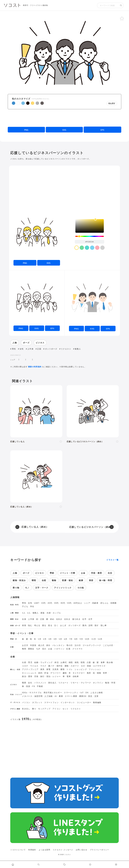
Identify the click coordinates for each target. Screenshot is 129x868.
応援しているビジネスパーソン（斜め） (91, 527)
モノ (27, 588)
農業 (61, 696)
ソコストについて (18, 850)
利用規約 (32, 850)
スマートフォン (51, 702)
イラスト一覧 (112, 560)
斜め (52, 619)
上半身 (30, 349)
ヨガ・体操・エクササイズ (93, 666)
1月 (40, 639)
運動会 (31, 649)
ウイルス (34, 666)
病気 (77, 662)
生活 (110, 573)
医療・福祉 (68, 580)
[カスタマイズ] (116, 864)
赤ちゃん (104, 603)
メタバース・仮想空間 (32, 696)
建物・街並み (19, 580)
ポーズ (26, 343)
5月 (60, 639)
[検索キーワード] (108, 5)
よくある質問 (44, 850)
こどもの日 (108, 645)
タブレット (37, 702)
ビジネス (40, 343)
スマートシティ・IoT (74, 693)
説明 (91, 625)
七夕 (38, 649)
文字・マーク (42, 588)
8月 (76, 639)
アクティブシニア (30, 669)
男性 (14, 349)
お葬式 (64, 662)
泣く (56, 625)
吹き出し (26, 709)
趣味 (65, 673)
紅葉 (68, 649)
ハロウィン (59, 649)
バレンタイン (58, 645)
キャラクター (79, 673)
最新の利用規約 (35, 367)
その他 (81, 588)
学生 (32, 606)
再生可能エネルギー (53, 693)
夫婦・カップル (54, 613)
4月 (55, 639)
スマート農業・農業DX (76, 696)
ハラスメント (40, 683)
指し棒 (104, 625)
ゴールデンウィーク (92, 645)
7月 (71, 639)
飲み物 (110, 662)
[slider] (90, 236)
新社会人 (52, 683)
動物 (54, 580)
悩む (30, 625)
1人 (24, 613)
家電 (48, 669)
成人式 (41, 645)
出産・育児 (27, 662)
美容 (91, 580)
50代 (69, 603)
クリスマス (78, 649)
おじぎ (63, 625)
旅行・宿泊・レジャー (51, 676)
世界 (105, 673)
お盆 (50, 649)
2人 (29, 613)
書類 (62, 669)
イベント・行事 (68, 573)
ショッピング (81, 669)
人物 (15, 343)
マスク (43, 666)
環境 (34, 580)
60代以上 (78, 603)
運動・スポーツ (72, 666)
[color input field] (90, 242)
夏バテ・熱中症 (55, 666)
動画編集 (97, 702)
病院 (71, 662)
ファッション (95, 669)
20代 (50, 603)
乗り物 (16, 588)
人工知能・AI (51, 696)
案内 (85, 625)
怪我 (83, 662)
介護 (89, 662)
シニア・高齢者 (91, 603)
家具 (42, 669)
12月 (100, 639)
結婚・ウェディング (43, 662)
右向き (59, 619)
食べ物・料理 (106, 580)
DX (87, 693)
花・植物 (97, 673)
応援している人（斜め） (35, 527)
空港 (36, 676)
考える (37, 625)
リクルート (64, 683)
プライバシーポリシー (100, 850)
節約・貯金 (43, 673)
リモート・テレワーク (81, 683)
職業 (24, 683)
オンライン (98, 683)
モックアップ (44, 709)
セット (66, 709)
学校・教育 (97, 573)
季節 (52, 573)
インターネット (68, 702)
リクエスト (66, 349)
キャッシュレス (29, 673)
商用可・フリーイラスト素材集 (35, 5)
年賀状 (33, 645)
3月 (50, 639)
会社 (30, 683)
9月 (81, 639)
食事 (103, 662)
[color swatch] (77, 248)
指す (97, 625)
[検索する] (121, 5)
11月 (94, 639)
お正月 (25, 645)
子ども (25, 606)
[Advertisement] (64, 118)
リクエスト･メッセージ (63, 850)
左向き (67, 619)
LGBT (37, 603)
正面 (39, 349)
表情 (24, 625)
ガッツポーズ (51, 349)
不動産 (40, 686)
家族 (43, 613)
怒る (50, 625)
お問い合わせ (82, 850)
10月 (87, 639)
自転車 (76, 676)
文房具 (55, 669)
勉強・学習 (110, 683)
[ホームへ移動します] (13, 864)
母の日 (70, 645)
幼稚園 (114, 603)
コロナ (25, 666)
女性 (22, 349)
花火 (44, 649)
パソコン (26, 702)
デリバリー (56, 673)
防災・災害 (93, 696)
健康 (81, 580)
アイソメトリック (63, 588)
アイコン (56, 709)
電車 (69, 676)
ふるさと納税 (97, 693)
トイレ (70, 669)
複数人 (78, 349)
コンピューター (84, 702)
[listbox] (90, 226)
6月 (66, 639)
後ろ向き (76, 619)
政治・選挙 (27, 676)
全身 (24, 619)
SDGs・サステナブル (32, 693)
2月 (45, 639)
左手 (91, 619)
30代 (56, 603)
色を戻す (112, 103)
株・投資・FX (28, 686)
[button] (14, 103)
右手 (84, 619)
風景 (89, 673)
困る (44, 625)
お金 (83, 573)
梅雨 (24, 649)
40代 (63, 603)
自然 (44, 580)
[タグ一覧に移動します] (64, 864)
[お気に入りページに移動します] (90, 864)
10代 (43, 603)
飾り (34, 709)
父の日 (78, 645)
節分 (48, 645)
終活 (57, 662)
